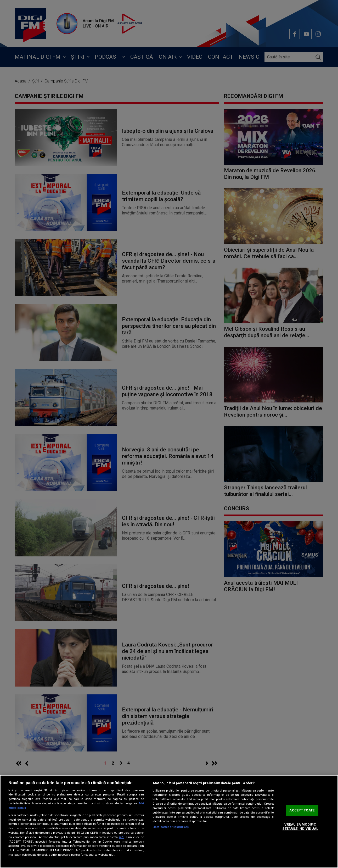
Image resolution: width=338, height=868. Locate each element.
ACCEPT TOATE (302, 811)
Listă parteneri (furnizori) (171, 827)
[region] (169, 822)
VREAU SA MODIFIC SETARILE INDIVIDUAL (300, 826)
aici (122, 837)
